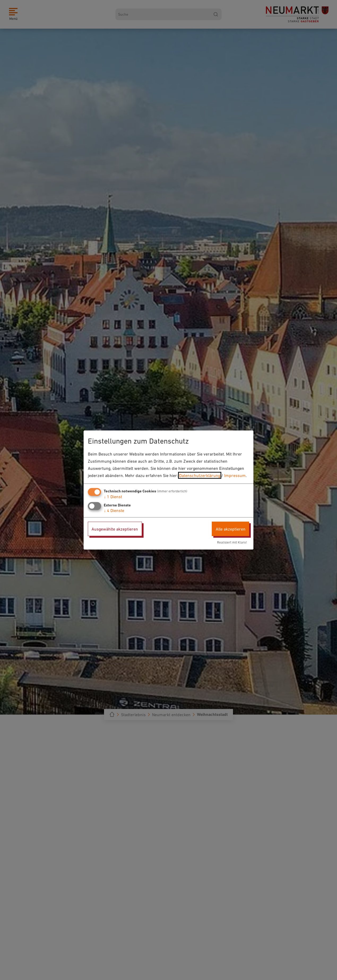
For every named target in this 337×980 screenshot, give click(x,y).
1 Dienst (113, 496)
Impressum (235, 475)
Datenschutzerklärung (200, 475)
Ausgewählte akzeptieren (115, 529)
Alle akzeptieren (231, 529)
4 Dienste (114, 510)
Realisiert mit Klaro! (232, 542)
